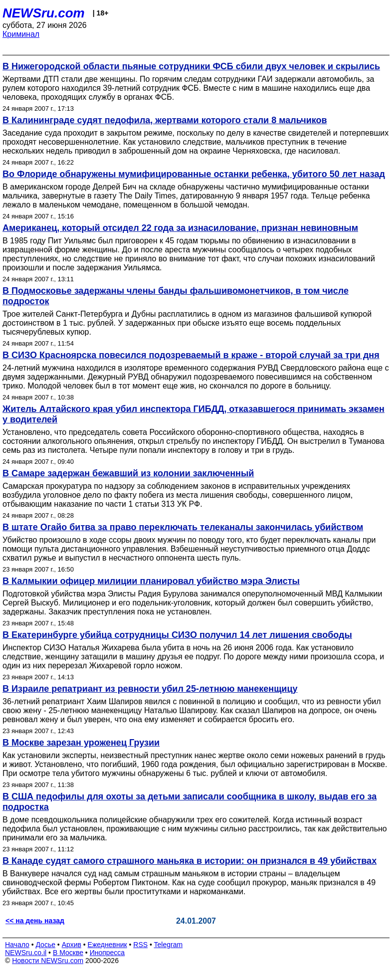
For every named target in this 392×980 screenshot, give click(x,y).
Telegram (169, 945)
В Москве (68, 953)
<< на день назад (35, 921)
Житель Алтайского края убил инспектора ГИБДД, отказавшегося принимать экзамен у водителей (194, 414)
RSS (140, 945)
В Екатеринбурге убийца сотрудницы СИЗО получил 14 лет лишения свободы (177, 635)
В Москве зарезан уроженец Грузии (81, 743)
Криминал (21, 34)
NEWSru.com (44, 13)
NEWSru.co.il (26, 953)
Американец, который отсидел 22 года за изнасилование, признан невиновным (180, 228)
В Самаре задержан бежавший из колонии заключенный (128, 473)
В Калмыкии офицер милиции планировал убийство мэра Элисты (151, 581)
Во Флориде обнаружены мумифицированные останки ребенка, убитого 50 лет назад (194, 174)
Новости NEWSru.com (48, 961)
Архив (72, 945)
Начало (17, 945)
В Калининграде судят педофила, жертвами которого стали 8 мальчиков (165, 120)
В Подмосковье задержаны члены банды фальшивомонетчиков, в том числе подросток (176, 296)
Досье (45, 945)
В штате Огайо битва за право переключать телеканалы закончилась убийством (183, 527)
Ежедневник (107, 945)
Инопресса (107, 953)
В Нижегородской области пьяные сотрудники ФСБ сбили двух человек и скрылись (191, 66)
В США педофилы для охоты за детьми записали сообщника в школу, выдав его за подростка (190, 802)
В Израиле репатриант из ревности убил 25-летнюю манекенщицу (150, 689)
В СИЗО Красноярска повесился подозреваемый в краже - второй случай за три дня (191, 355)
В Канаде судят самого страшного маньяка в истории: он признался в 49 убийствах (190, 861)
